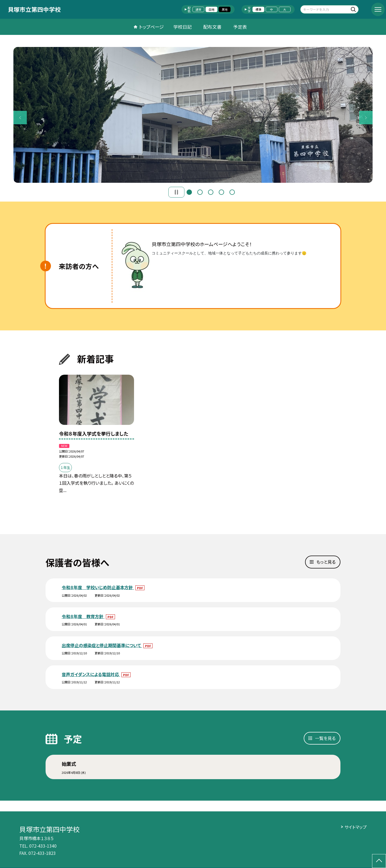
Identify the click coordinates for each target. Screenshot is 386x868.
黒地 (225, 9)
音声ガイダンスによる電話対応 (91, 674)
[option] (193, 115)
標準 (258, 9)
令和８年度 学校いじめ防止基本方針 (98, 587)
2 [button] (200, 192)
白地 (211, 9)
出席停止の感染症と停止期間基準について (102, 645)
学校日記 (183, 27)
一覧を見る (325, 738)
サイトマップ (356, 827)
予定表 (240, 27)
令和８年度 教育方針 (83, 616)
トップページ (151, 27)
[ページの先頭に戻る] (379, 861)
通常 (198, 9)
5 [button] (232, 192)
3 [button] (211, 192)
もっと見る (326, 562)
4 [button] (221, 192)
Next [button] (366, 118)
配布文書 (212, 27)
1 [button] (189, 192)
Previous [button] (20, 118)
